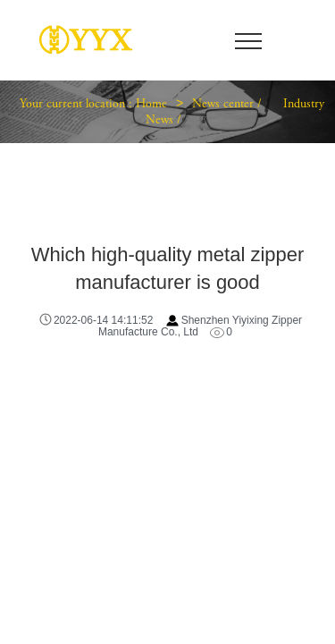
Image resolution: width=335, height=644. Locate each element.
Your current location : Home (93, 105)
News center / (229, 105)
